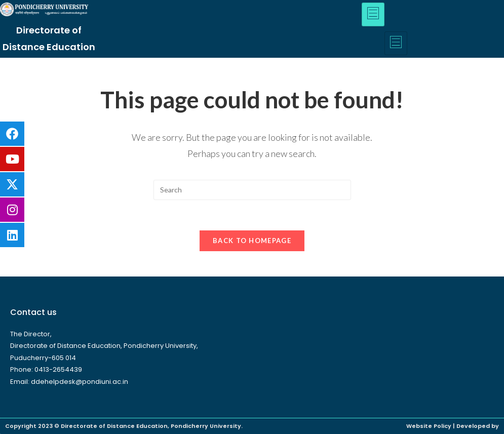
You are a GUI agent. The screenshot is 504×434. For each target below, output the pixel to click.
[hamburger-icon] (373, 14)
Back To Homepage (252, 241)
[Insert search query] (252, 190)
